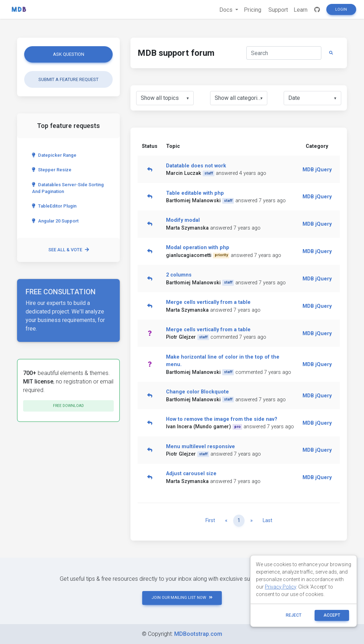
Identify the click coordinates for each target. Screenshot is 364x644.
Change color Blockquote (197, 392)
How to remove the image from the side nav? (222, 419)
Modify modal (183, 220)
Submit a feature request (68, 79)
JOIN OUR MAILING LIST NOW (182, 598)
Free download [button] (68, 406)
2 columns (179, 275)
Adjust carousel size (191, 474)
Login (341, 9)
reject (294, 615)
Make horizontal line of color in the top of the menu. (223, 361)
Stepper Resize (52, 170)
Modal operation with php (198, 248)
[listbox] (165, 98)
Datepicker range (54, 155)
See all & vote (69, 250)
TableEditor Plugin (54, 206)
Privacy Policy (280, 587)
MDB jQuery (317, 170)
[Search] (284, 53)
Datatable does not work (196, 166)
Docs (227, 10)
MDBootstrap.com (198, 634)
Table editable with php (195, 193)
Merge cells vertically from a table (208, 302)
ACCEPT (332, 615)
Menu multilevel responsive (200, 447)
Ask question (69, 54)
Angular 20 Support (55, 221)
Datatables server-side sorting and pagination (68, 188)
